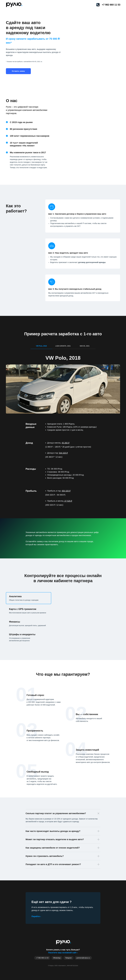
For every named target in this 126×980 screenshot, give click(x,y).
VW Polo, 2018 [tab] (41, 346)
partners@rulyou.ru (83, 958)
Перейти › (36, 916)
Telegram (69, 958)
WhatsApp (57, 958)
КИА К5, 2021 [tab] (85, 346)
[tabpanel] (63, 381)
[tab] (25, 598)
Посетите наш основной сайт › (63, 953)
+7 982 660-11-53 (42, 958)
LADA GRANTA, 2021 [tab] (63, 346)
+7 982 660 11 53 (111, 5)
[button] (18, 71)
